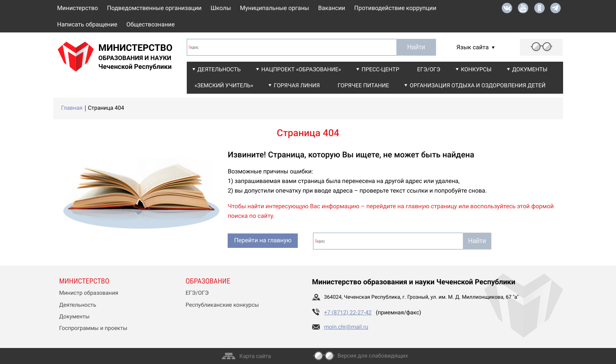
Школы (221, 8)
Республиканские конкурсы (222, 305)
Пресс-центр (380, 70)
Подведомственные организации (154, 8)
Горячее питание (363, 86)
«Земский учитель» (224, 86)
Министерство (78, 8)
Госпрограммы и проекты (93, 328)
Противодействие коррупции (395, 8)
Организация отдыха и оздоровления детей (478, 86)
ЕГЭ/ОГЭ (429, 70)
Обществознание (150, 24)
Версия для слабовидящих (373, 356)
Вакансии (332, 8)
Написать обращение (87, 24)
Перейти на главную (263, 240)
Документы (530, 70)
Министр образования (89, 293)
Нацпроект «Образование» (301, 70)
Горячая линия (297, 86)
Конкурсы (476, 70)
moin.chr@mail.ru (346, 327)
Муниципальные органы (275, 8)
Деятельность (219, 70)
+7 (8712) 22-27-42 (348, 313)
